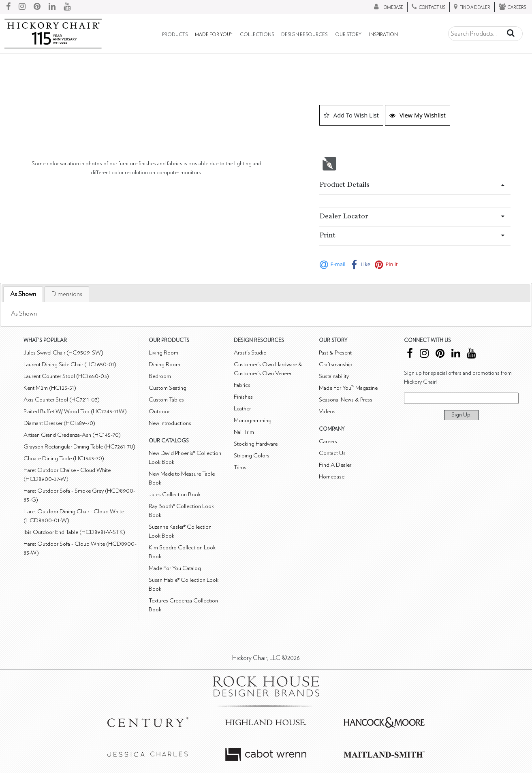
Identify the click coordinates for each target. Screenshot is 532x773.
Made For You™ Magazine (348, 388)
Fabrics (242, 385)
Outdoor (159, 411)
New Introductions (170, 423)
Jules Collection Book (175, 494)
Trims (240, 467)
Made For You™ (214, 35)
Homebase (332, 477)
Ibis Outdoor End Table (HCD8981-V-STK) (74, 532)
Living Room (163, 353)
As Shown (23, 294)
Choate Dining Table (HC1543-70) (64, 458)
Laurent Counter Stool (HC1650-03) (66, 376)
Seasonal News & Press (346, 400)
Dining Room (165, 364)
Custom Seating (168, 388)
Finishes (243, 397)
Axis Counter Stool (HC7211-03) (62, 400)
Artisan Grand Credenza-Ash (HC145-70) (72, 435)
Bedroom (160, 376)
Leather (242, 409)
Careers (328, 441)
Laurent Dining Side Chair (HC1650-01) (70, 364)
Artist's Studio (250, 353)
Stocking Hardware (256, 444)
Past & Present (335, 353)
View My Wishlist (418, 115)
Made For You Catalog (175, 568)
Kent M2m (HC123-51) (50, 388)
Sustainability (334, 376)
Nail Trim (244, 432)
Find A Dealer (335, 465)
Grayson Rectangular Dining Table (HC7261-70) (79, 447)
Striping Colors (252, 456)
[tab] (23, 294)
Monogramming (253, 420)
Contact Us (332, 453)
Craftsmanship (336, 364)
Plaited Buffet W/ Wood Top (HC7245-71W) (75, 411)
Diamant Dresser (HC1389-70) (59, 423)
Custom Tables (166, 400)
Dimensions (67, 294)
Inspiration (384, 35)
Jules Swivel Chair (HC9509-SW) (63, 353)
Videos (327, 411)
